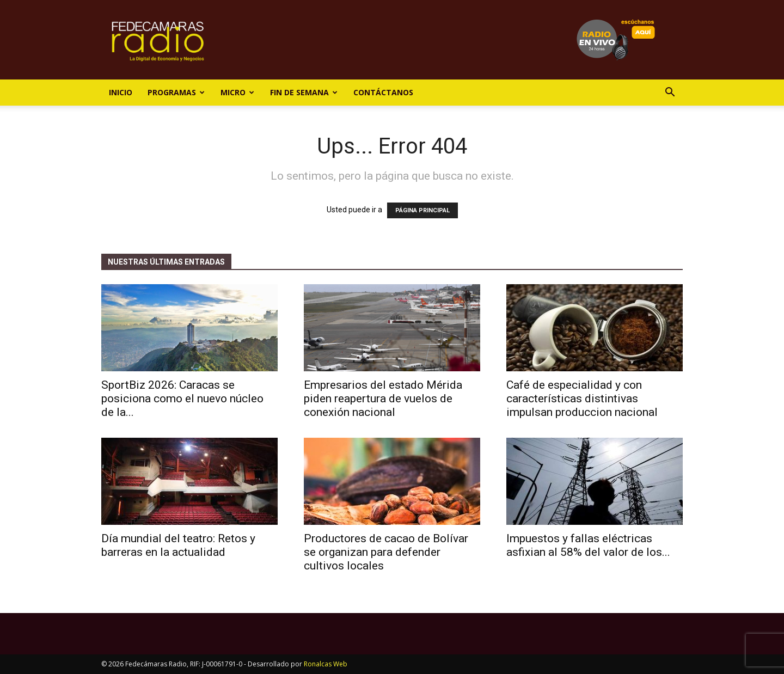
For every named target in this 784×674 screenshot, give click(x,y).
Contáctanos (383, 92)
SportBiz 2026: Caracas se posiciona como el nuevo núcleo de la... (182, 399)
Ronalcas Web (326, 664)
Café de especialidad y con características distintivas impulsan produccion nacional (582, 399)
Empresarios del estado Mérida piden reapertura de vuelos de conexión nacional (383, 399)
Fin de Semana (304, 92)
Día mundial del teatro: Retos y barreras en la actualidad (178, 545)
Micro (237, 92)
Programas (176, 92)
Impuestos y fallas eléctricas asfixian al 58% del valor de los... (588, 545)
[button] (670, 93)
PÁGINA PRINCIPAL (422, 210)
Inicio (121, 92)
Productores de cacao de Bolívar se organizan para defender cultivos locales (386, 552)
